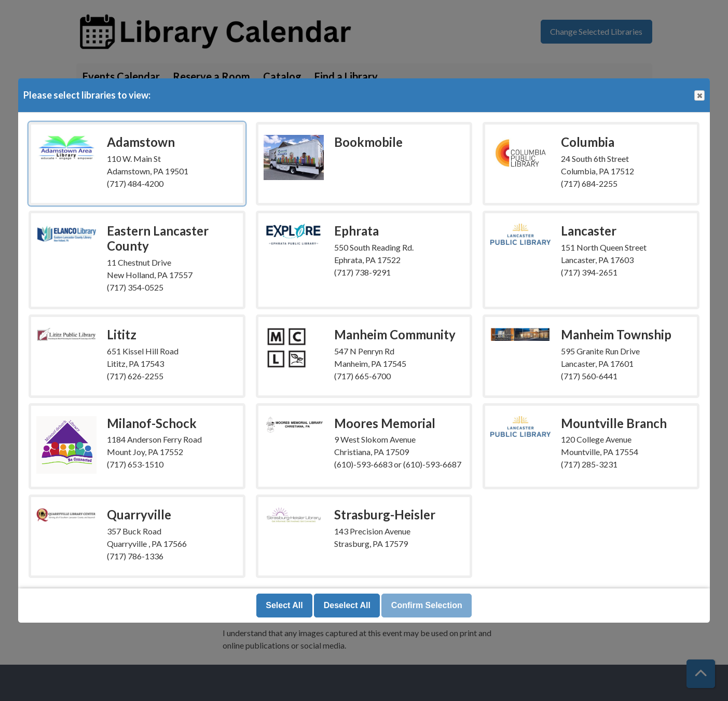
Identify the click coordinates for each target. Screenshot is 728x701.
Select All (284, 605)
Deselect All (347, 605)
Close (699, 96)
